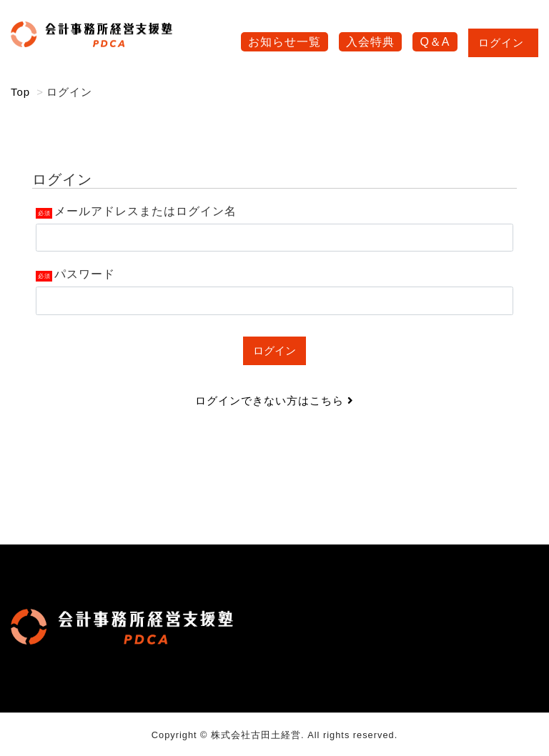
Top (20, 92)
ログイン (503, 43)
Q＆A (435, 42)
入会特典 (370, 42)
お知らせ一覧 (285, 42)
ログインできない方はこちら (274, 401)
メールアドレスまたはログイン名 (145, 211)
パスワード (85, 274)
